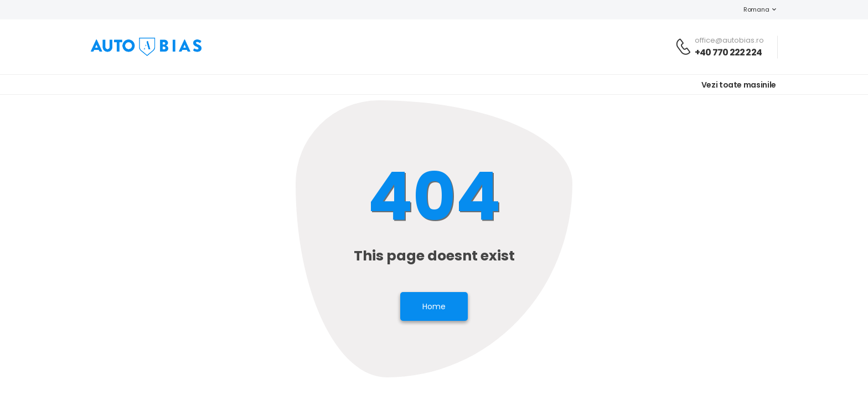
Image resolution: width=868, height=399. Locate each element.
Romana (751, 9)
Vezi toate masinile (739, 85)
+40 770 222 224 (728, 52)
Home (434, 306)
